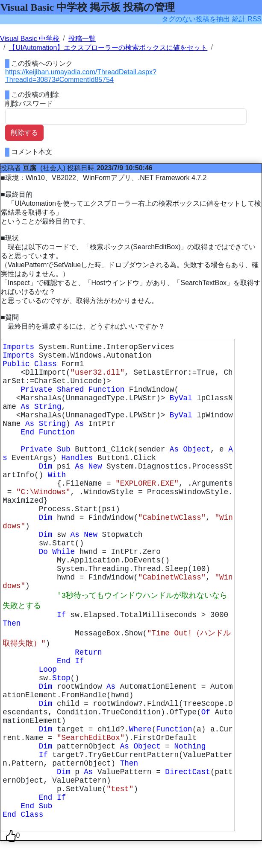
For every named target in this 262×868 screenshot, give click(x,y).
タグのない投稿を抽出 (196, 19)
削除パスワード (29, 103)
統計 (239, 19)
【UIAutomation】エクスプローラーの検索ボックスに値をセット (108, 48)
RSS (255, 19)
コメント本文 (32, 152)
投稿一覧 (82, 39)
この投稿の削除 (35, 95)
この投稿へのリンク (42, 63)
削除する (24, 133)
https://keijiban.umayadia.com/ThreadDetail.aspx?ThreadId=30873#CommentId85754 (81, 76)
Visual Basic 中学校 (30, 39)
